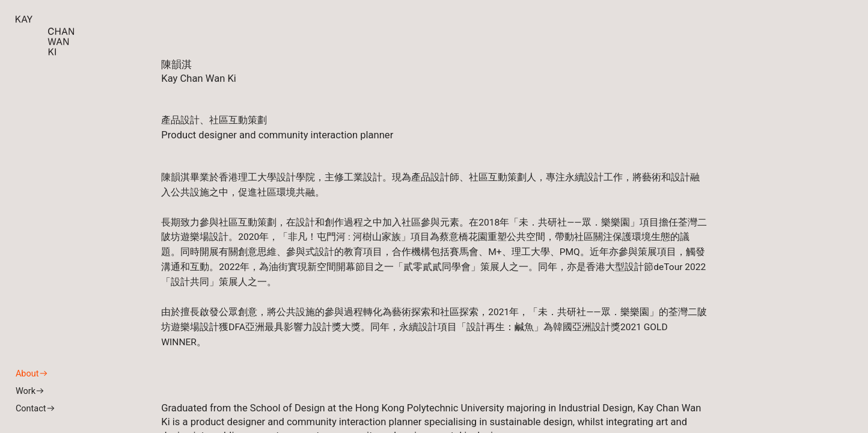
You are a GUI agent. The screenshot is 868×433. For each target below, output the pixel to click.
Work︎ (30, 391)
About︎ (32, 374)
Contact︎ (35, 409)
